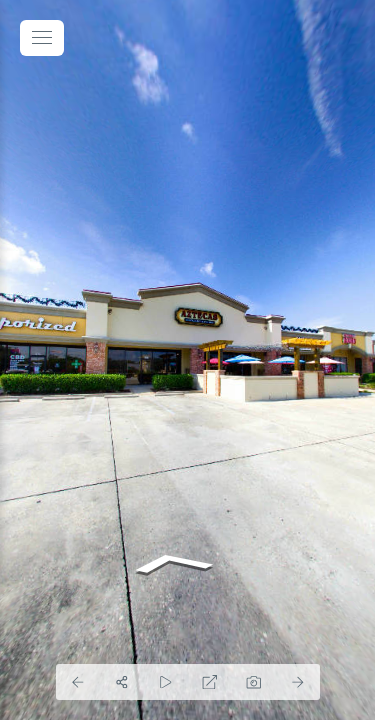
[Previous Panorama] (78, 682)
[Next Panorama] (298, 682)
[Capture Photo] (254, 682)
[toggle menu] (42, 38)
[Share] (122, 682)
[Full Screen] (210, 682)
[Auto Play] (166, 682)
